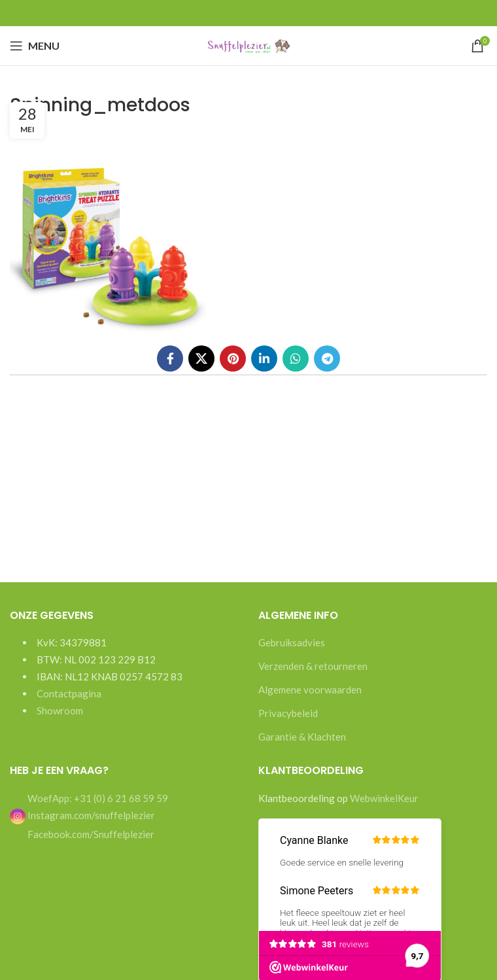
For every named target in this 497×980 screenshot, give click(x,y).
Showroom (60, 710)
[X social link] (201, 359)
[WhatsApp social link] (296, 359)
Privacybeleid (288, 713)
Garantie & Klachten (302, 737)
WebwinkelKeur (384, 798)
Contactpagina (69, 693)
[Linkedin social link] (264, 359)
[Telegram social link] (327, 359)
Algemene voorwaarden (310, 690)
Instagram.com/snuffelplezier (82, 815)
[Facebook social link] (170, 359)
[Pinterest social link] (233, 359)
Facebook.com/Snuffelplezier (90, 834)
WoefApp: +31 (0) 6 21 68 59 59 (97, 798)
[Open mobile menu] (35, 46)
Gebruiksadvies (292, 642)
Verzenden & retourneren (313, 666)
